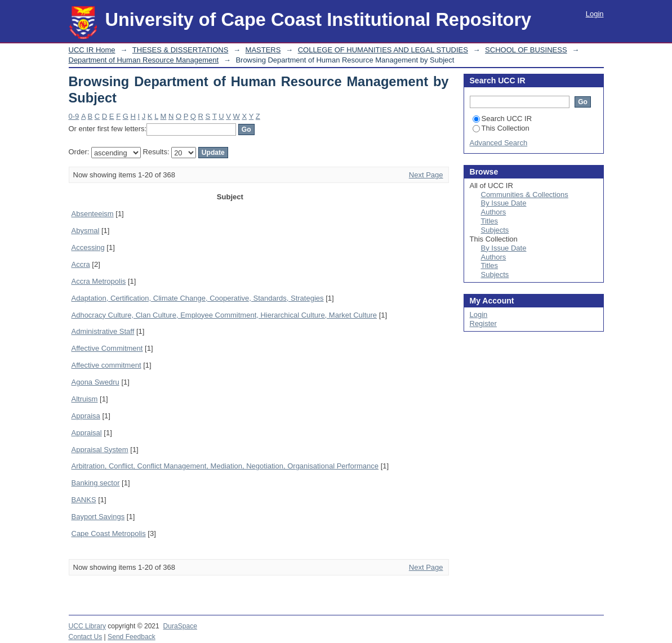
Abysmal (86, 231)
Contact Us (86, 637)
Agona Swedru (95, 382)
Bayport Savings (98, 517)
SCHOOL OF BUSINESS (526, 50)
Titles (490, 221)
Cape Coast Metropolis (109, 533)
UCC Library (87, 626)
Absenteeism (93, 214)
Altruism (85, 399)
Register (483, 323)
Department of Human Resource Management (144, 60)
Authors (494, 212)
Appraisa (86, 416)
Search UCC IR (502, 119)
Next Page (426, 175)
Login (595, 14)
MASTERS (263, 50)
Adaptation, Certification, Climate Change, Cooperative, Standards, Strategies (198, 298)
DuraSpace (180, 626)
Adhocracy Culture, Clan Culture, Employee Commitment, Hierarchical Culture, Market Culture (224, 315)
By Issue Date (504, 203)
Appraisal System (100, 450)
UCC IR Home (92, 50)
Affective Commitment (107, 348)
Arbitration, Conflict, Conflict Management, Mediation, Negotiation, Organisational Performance (225, 466)
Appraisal (87, 433)
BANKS (84, 500)
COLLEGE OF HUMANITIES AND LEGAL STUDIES (383, 50)
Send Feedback (132, 637)
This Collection (501, 128)
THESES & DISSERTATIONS (180, 50)
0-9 (74, 116)
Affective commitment (106, 365)
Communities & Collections (525, 195)
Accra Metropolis (99, 281)
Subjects (495, 230)
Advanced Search (499, 143)
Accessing (88, 247)
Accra (81, 264)
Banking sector (96, 483)
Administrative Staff (103, 331)
